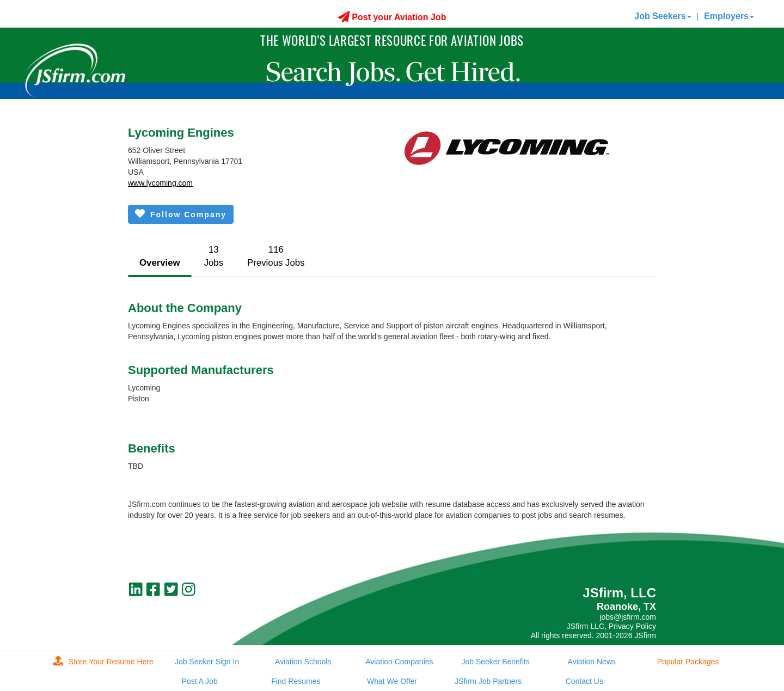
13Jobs (214, 256)
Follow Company (181, 214)
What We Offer (392, 681)
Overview (160, 263)
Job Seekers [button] (663, 16)
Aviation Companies (399, 662)
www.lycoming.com (160, 183)
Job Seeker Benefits (495, 662)
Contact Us (584, 681)
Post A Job (200, 681)
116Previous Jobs (276, 256)
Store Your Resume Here (103, 662)
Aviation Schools (303, 662)
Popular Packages (688, 662)
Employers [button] (729, 16)
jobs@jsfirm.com (628, 617)
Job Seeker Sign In (207, 662)
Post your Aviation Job (392, 17)
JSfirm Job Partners (488, 681)
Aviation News (592, 662)
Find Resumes (296, 681)
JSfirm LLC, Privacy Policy (611, 626)
